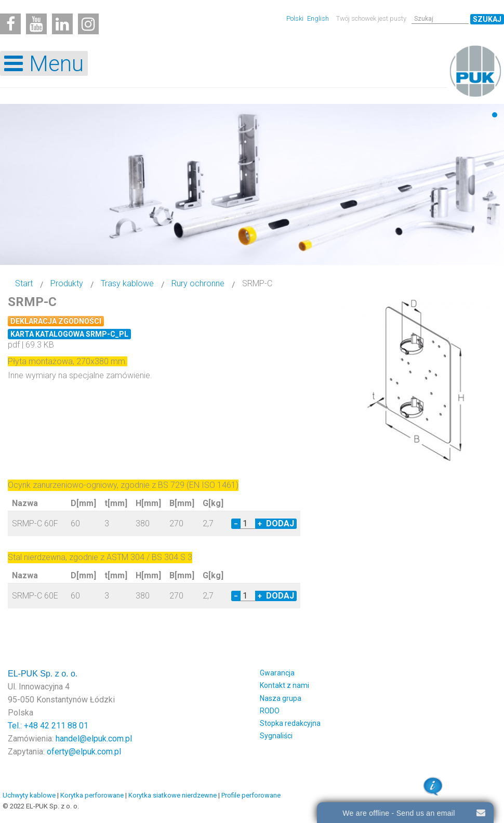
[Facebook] (10, 24)
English (318, 18)
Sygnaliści (276, 736)
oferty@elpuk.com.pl (84, 752)
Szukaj (487, 19)
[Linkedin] (62, 24)
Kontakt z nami (284, 685)
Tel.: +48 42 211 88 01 (48, 726)
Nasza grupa (281, 698)
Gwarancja (277, 673)
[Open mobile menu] (44, 63)
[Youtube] (36, 24)
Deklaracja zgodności (56, 321)
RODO (270, 711)
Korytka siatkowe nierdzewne (173, 795)
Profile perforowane (251, 795)
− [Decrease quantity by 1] (236, 524)
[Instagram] (88, 24)
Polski (296, 18)
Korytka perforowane (92, 795)
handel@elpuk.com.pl (94, 739)
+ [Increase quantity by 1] (260, 524)
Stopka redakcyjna (290, 723)
